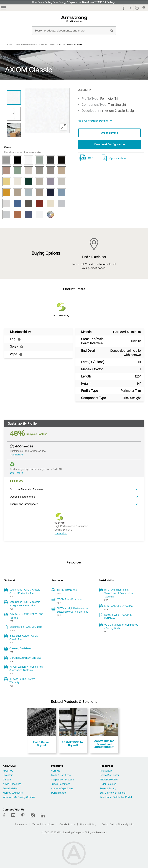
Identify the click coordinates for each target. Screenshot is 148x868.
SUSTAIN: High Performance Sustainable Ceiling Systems (72, 610)
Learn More (16, 473)
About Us (8, 771)
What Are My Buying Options (19, 797)
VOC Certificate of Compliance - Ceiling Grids (121, 627)
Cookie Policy (67, 824)
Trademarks (21, 824)
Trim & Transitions (61, 784)
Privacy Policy (88, 824)
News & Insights (12, 784)
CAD (91, 158)
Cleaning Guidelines (20, 648)
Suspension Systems (63, 780)
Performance (58, 793)
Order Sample (109, 133)
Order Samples (108, 784)
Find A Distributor (109, 775)
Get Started (16, 455)
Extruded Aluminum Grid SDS (25, 658)
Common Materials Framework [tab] (27, 489)
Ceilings (56, 771)
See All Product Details (95, 121)
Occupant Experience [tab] (22, 497)
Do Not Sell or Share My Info (118, 824)
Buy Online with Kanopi (113, 793)
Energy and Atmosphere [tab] (24, 504)
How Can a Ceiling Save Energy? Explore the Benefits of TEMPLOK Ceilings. (74, 2)
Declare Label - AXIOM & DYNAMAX (118, 617)
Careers (7, 780)
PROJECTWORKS (109, 780)
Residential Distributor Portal (116, 797)
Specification (118, 158)
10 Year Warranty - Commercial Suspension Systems (26, 669)
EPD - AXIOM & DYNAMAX (118, 606)
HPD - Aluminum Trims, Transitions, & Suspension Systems (119, 593)
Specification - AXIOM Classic (26, 627)
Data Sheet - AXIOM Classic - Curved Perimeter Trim (26, 592)
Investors (8, 775)
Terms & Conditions (43, 824)
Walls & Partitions (61, 775)
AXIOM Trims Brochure (69, 599)
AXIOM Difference (67, 590)
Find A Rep (106, 771)
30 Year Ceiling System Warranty (22, 681)
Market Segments (13, 793)
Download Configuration (109, 145)
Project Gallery (108, 789)
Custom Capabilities (62, 789)
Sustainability (10, 789)
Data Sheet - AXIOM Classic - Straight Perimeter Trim (26, 604)
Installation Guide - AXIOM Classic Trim (24, 638)
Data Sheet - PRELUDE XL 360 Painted (26, 616)
